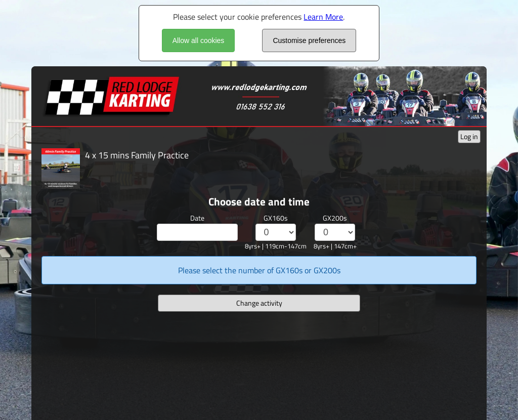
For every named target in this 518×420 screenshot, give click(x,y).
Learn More (323, 17)
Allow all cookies (199, 40)
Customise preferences (309, 40)
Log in (469, 136)
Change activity (259, 303)
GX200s (335, 218)
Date (197, 218)
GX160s (276, 218)
